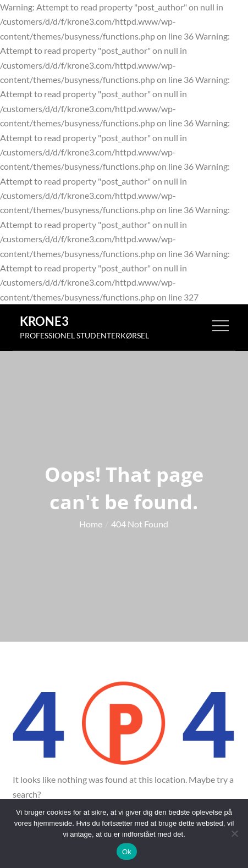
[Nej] (234, 833)
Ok (127, 852)
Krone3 (44, 321)
